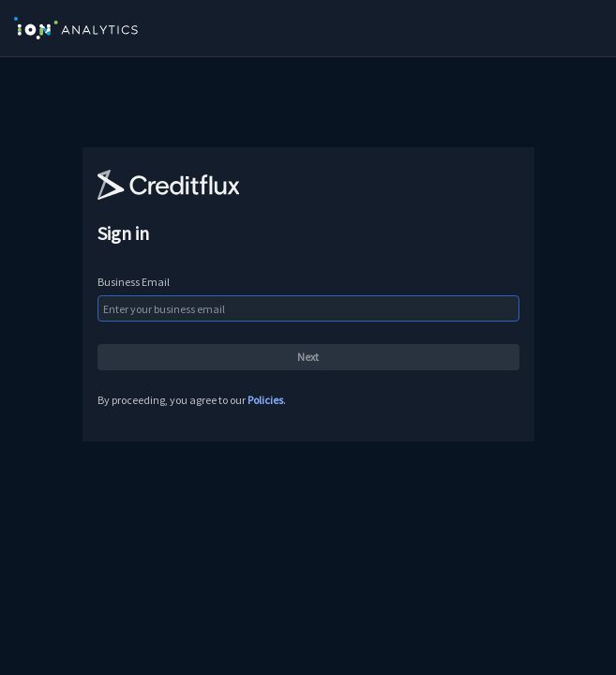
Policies (265, 400)
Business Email (134, 282)
